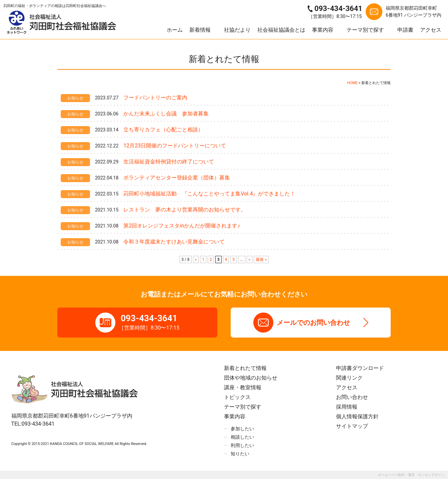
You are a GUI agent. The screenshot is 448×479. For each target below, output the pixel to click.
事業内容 (323, 30)
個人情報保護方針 (357, 416)
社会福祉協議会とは (281, 30)
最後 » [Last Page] (261, 260)
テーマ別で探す (365, 30)
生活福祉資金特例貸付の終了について (169, 162)
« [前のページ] (196, 260)
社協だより (237, 30)
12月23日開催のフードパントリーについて (175, 146)
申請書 (405, 30)
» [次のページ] (250, 260)
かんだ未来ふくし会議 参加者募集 (166, 114)
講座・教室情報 (243, 387)
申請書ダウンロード (360, 368)
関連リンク (349, 378)
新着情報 (200, 30)
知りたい (240, 454)
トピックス (237, 397)
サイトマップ (352, 426)
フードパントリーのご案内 (155, 98)
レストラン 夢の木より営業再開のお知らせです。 (185, 210)
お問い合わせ (352, 397)
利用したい (242, 445)
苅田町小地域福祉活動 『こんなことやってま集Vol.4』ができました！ (209, 194)
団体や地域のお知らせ (251, 378)
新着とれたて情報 (245, 368)
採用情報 (347, 407)
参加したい (242, 429)
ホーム (175, 30)
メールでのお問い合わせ (313, 323)
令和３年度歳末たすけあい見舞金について (174, 242)
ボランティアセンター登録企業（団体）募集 (177, 178)
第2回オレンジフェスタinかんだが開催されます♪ (182, 226)
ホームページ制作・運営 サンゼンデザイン (411, 475)
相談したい (242, 437)
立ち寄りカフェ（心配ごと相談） (163, 130)
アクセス (431, 30)
